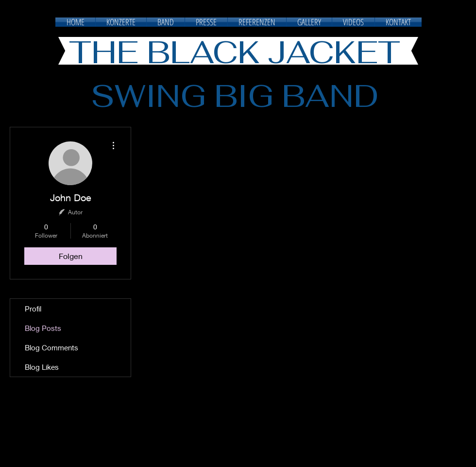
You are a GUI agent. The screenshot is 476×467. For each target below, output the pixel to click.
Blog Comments (51, 347)
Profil (33, 309)
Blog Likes (42, 367)
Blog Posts (43, 328)
